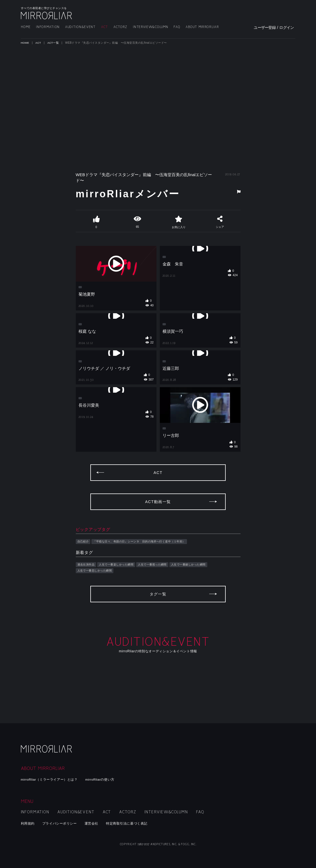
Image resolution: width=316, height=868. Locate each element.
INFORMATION (48, 27)
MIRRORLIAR (47, 16)
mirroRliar (47, 751)
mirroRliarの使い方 (107, 779)
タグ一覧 (158, 626)
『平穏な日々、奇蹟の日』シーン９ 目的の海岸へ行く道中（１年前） (145, 569)
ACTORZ (120, 27)
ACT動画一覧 (158, 529)
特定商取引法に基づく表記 (134, 823)
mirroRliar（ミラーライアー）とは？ (52, 779)
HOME (26, 27)
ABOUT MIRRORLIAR (202, 27)
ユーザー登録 (265, 27)
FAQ (177, 27)
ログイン (286, 27)
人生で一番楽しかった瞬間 (120, 592)
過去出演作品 (87, 592)
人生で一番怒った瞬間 (159, 592)
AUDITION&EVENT (80, 27)
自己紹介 (84, 569)
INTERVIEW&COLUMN (150, 27)
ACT (104, 27)
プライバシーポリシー (62, 823)
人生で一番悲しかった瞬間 (97, 598)
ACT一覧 (54, 43)
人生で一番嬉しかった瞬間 (198, 592)
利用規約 (28, 823)
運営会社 (96, 823)
